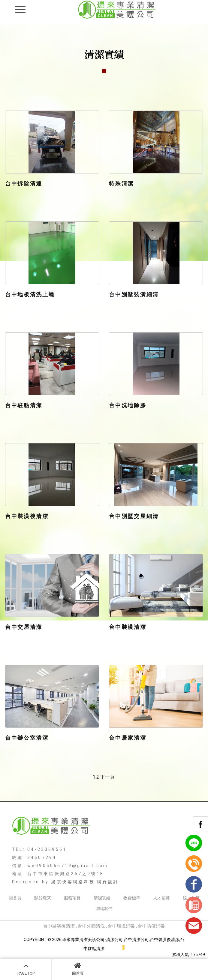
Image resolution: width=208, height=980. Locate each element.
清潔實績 (102, 898)
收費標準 (132, 898)
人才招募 (161, 898)
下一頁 (107, 777)
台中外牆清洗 (91, 926)
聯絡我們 (104, 909)
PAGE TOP (26, 969)
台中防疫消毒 (151, 926)
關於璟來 (43, 898)
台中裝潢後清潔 (59, 926)
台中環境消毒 (121, 926)
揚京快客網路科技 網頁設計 (85, 882)
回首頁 (78, 969)
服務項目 (72, 898)
